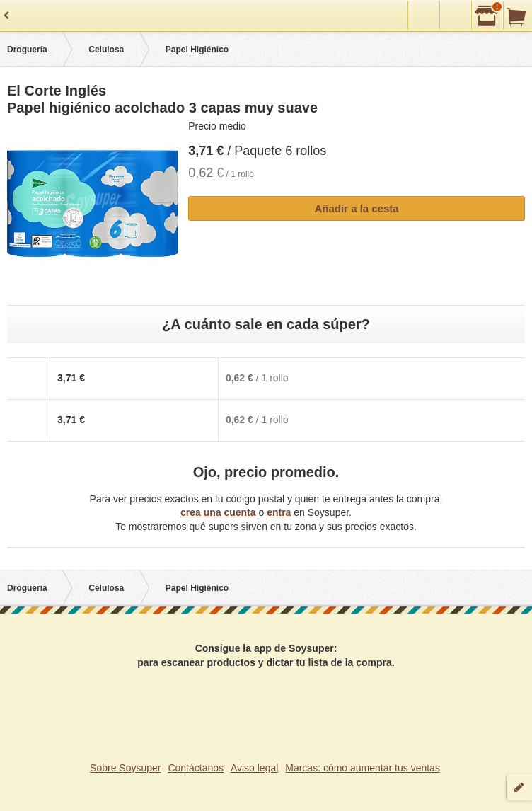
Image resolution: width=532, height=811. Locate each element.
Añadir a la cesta (356, 208)
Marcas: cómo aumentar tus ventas (363, 768)
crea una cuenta (218, 512)
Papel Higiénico (197, 50)
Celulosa (106, 50)
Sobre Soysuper (125, 768)
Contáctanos (196, 768)
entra (279, 512)
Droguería (27, 50)
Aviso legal (254, 768)
